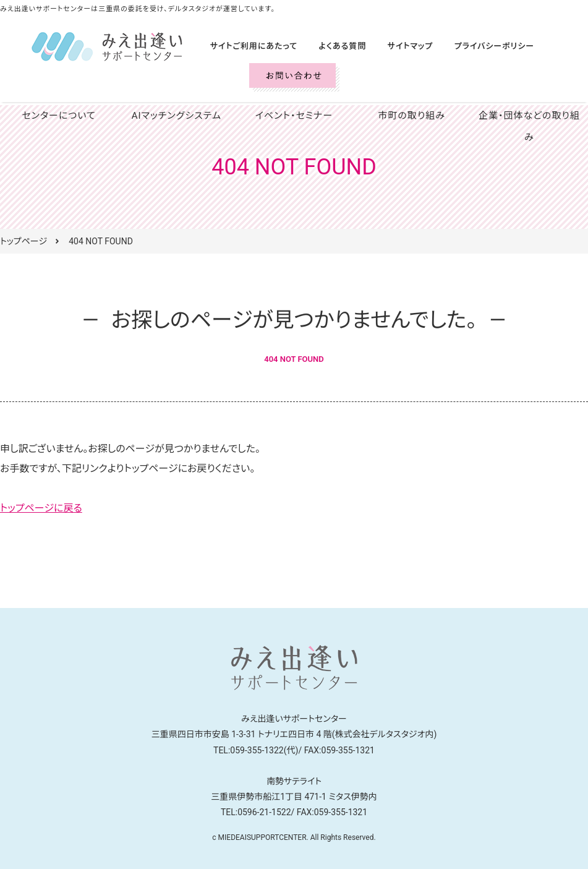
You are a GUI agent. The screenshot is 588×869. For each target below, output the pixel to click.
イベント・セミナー (294, 116)
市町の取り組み (412, 116)
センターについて (59, 116)
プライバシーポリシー (475, 46)
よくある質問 (333, 46)
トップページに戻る (41, 508)
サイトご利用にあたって (250, 46)
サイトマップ (396, 46)
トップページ (23, 241)
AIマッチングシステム (176, 116)
